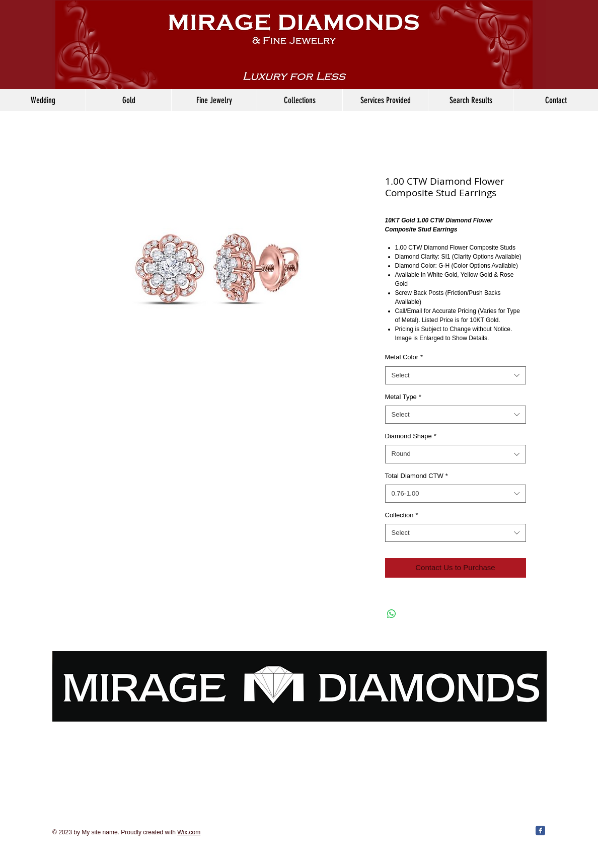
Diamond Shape (411, 436)
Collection (402, 515)
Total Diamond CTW (417, 476)
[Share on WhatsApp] (392, 614)
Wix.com (189, 832)
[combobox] (456, 375)
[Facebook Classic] (540, 831)
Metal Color (404, 357)
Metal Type (403, 397)
